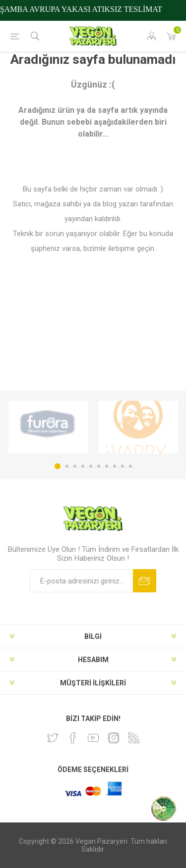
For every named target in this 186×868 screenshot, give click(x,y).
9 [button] (123, 466)
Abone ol (145, 581)
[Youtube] (93, 738)
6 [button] (99, 466)
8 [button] (115, 466)
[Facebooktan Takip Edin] (73, 738)
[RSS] (134, 738)
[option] (48, 427)
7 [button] (107, 466)
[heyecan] (53, 738)
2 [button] (67, 466)
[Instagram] (114, 738)
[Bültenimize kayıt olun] (81, 581)
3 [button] (75, 466)
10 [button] (130, 466)
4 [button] (83, 466)
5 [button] (91, 466)
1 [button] (58, 466)
